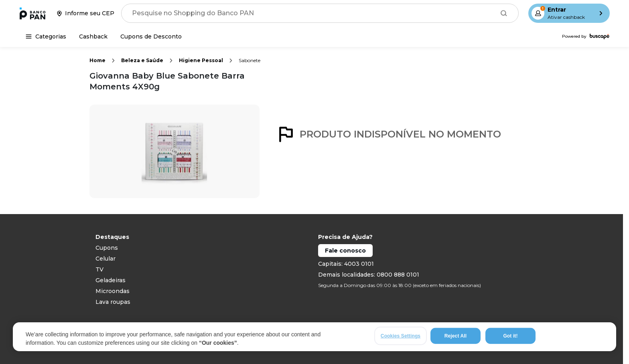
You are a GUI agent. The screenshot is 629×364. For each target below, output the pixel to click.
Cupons (107, 248)
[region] (314, 337)
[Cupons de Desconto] (151, 36)
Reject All (456, 336)
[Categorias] (46, 36)
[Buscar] (504, 13)
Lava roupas (113, 302)
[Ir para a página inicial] (32, 13)
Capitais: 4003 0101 (346, 264)
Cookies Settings (401, 336)
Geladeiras (111, 280)
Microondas (113, 291)
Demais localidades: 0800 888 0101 (369, 275)
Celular (106, 259)
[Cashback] (93, 36)
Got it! (510, 336)
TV (99, 269)
